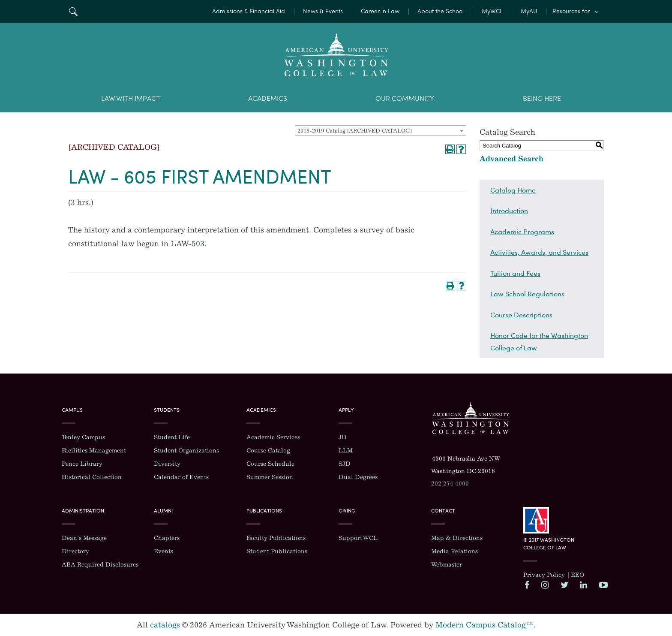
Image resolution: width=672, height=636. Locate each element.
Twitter (564, 585)
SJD (345, 464)
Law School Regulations (527, 294)
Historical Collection (92, 477)
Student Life (172, 437)
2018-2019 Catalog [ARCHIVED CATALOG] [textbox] (355, 131)
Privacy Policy (544, 575)
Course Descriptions (521, 315)
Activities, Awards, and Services (539, 252)
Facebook (528, 585)
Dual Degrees (358, 477)
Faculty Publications (276, 538)
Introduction (509, 211)
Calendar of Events (181, 477)
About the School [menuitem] (441, 11)
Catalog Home (513, 190)
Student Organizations (186, 451)
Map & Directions (457, 538)
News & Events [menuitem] (323, 11)
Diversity (167, 464)
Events (163, 551)
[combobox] (381, 130)
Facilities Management (94, 451)
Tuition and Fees (515, 273)
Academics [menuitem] (268, 98)
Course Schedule (270, 464)
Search (73, 11)
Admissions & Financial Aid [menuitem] (249, 11)
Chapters (167, 538)
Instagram (545, 585)
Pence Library (82, 464)
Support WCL (358, 538)
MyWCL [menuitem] (492, 11)
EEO (577, 575)
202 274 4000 (450, 484)
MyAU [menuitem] (529, 11)
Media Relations (454, 551)
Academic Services (273, 437)
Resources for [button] (571, 11)
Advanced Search (511, 159)
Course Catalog (268, 451)
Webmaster (447, 565)
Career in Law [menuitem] (380, 11)
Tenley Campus (83, 437)
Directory (75, 551)
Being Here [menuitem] (542, 98)
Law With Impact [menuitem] (130, 98)
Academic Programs (522, 232)
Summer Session (270, 477)
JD (343, 437)
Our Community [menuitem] (405, 98)
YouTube (603, 585)
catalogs (165, 625)
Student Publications (277, 551)
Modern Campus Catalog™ (484, 625)
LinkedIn (584, 585)
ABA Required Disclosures (100, 565)
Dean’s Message (84, 538)
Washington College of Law (471, 418)
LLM (346, 451)
